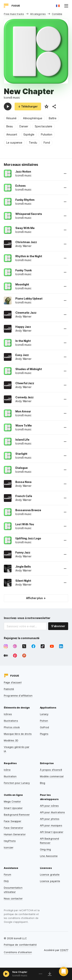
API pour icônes (49, 806)
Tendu (33, 143)
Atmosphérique (33, 118)
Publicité (9, 689)
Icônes (8, 714)
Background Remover (17, 815)
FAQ (6, 881)
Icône (7, 770)
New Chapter (20, 972)
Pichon (44, 721)
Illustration (10, 776)
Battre (53, 118)
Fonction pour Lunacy (17, 783)
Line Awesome (49, 856)
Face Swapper (13, 821)
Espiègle (29, 134)
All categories (38, 14)
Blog (43, 783)
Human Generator (15, 834)
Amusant (12, 134)
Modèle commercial (52, 776)
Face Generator (14, 828)
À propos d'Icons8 (51, 770)
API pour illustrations (53, 812)
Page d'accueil (13, 682)
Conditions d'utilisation (18, 952)
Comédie (57, 14)
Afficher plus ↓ (36, 598)
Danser (24, 126)
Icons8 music (12, 97)
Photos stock (12, 727)
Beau (10, 126)
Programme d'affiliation (18, 696)
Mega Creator (12, 801)
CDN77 (64, 950)
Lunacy (44, 714)
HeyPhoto (10, 841)
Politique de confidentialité (20, 945)
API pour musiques (51, 825)
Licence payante (50, 881)
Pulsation (47, 134)
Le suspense (14, 143)
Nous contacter (13, 898)
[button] (64, 971)
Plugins (44, 734)
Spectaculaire (43, 126)
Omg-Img (46, 849)
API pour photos (50, 819)
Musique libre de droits (18, 734)
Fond (47, 143)
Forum (7, 874)
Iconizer (9, 847)
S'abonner (58, 626)
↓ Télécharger (28, 106)
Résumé (11, 118)
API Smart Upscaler (52, 832)
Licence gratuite (50, 874)
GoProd (45, 727)
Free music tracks (14, 14)
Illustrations (11, 721)
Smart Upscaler (13, 808)
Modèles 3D (11, 740)
